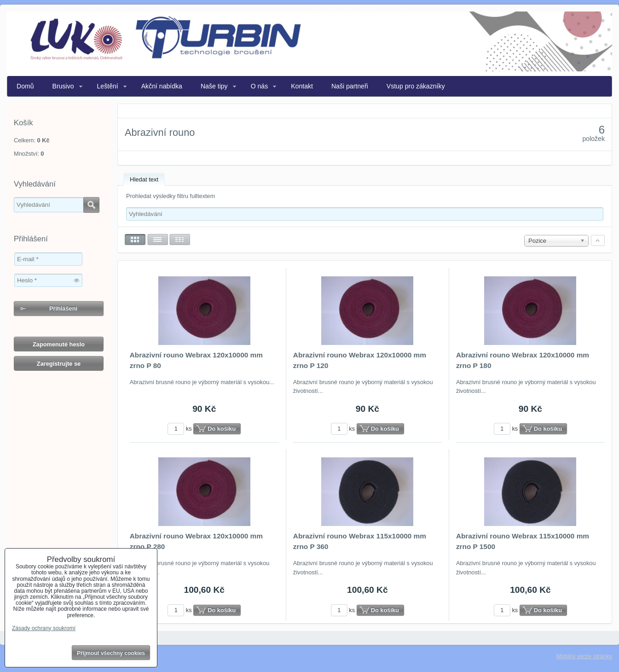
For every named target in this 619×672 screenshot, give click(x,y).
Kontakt (302, 86)
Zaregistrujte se (59, 364)
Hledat (91, 205)
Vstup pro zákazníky (416, 86)
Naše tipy (214, 86)
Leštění (108, 86)
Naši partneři (350, 86)
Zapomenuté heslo (59, 344)
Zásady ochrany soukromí (44, 628)
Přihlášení (63, 308)
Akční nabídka (162, 86)
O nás (260, 86)
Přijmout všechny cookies (111, 653)
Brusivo (63, 86)
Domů (25, 86)
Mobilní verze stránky (584, 656)
